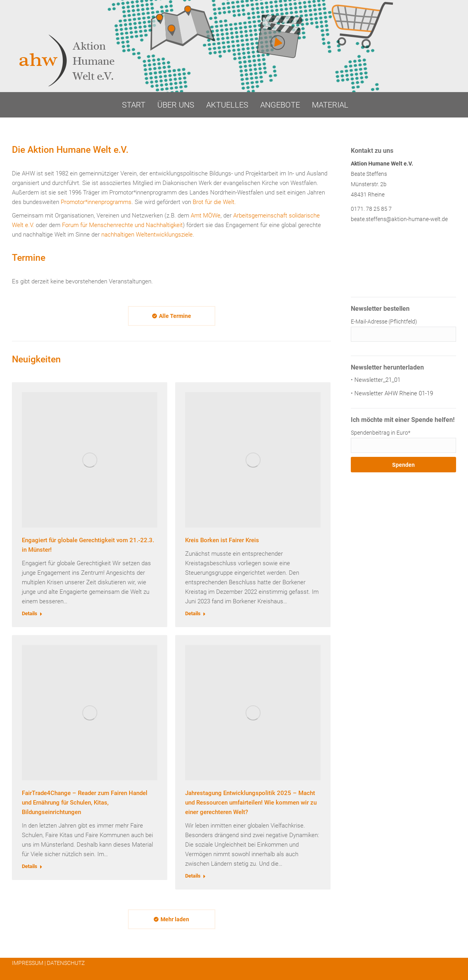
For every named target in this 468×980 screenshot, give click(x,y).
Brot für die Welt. (214, 202)
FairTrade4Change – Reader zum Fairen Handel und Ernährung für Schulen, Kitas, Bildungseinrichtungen (85, 803)
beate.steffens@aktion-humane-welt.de (399, 219)
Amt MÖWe (206, 216)
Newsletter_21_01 (377, 380)
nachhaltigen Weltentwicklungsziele (147, 235)
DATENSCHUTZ (66, 963)
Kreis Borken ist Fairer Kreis (222, 540)
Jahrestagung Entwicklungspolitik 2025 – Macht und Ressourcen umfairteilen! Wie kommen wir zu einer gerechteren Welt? (251, 803)
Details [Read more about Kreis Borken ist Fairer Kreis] (193, 613)
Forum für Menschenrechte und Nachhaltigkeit (122, 225)
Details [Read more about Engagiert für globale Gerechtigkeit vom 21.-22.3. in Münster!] (30, 613)
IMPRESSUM (28, 963)
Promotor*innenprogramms (96, 202)
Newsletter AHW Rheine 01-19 (394, 393)
